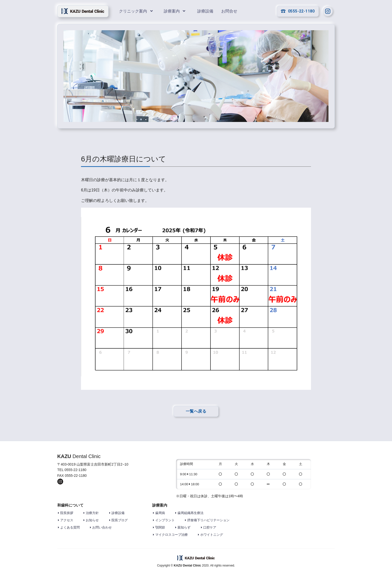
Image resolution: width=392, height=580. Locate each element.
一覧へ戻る (196, 411)
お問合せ (230, 11)
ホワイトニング (212, 535)
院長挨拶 (67, 513)
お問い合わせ (102, 527)
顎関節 (160, 527)
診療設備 (206, 11)
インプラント (165, 520)
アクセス (67, 520)
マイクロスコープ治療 (171, 535)
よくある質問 (70, 527)
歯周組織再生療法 (190, 513)
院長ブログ (120, 520)
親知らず (184, 527)
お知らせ (92, 520)
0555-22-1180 (298, 11)
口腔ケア (210, 527)
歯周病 (160, 513)
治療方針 (92, 513)
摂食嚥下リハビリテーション (208, 520)
